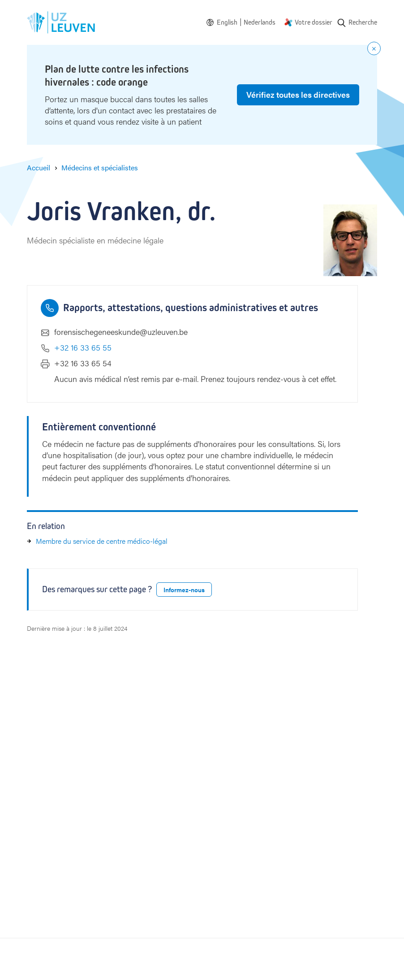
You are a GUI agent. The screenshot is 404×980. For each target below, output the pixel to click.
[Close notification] (374, 48)
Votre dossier (314, 22)
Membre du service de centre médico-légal (102, 541)
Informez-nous (184, 590)
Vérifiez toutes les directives (298, 94)
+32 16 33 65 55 (83, 347)
